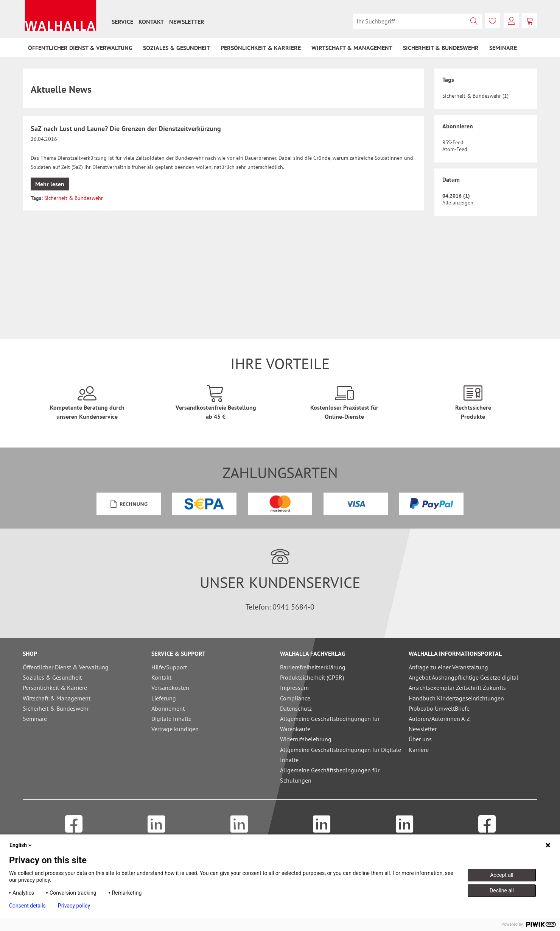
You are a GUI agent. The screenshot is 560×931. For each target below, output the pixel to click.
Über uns (420, 739)
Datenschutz (296, 708)
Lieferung (164, 698)
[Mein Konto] (511, 21)
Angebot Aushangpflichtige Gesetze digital (464, 677)
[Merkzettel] (493, 21)
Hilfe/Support (169, 667)
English (21, 845)
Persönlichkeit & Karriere (55, 688)
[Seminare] (503, 48)
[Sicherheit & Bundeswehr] (441, 48)
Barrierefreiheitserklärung (313, 667)
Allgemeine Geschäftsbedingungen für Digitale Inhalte (341, 755)
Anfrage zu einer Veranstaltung (448, 667)
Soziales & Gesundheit (52, 677)
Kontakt (151, 22)
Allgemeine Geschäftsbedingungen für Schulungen (330, 775)
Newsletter (187, 22)
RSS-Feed (453, 142)
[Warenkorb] (530, 21)
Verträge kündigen (175, 729)
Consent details (27, 906)
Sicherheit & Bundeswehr (74, 198)
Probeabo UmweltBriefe (439, 708)
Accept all (502, 875)
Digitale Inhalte (171, 719)
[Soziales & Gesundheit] (177, 48)
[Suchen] (474, 21)
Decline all (502, 890)
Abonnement (168, 708)
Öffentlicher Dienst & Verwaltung (66, 667)
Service (122, 22)
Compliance (295, 698)
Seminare (35, 719)
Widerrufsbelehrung (306, 739)
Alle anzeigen (458, 203)
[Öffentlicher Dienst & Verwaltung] (80, 48)
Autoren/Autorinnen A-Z (439, 719)
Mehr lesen (50, 184)
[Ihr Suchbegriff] (417, 21)
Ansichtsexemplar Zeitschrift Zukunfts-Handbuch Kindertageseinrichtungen (458, 693)
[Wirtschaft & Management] (352, 48)
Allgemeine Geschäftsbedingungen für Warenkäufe (330, 724)
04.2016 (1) (456, 196)
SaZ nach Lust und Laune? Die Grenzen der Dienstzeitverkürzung (126, 129)
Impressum (294, 688)
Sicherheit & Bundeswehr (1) (475, 96)
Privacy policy (74, 906)
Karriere (419, 750)
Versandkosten (170, 688)
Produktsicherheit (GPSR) (312, 677)
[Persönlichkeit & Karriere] (261, 48)
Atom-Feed (455, 149)
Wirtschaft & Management (57, 698)
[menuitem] (122, 22)
